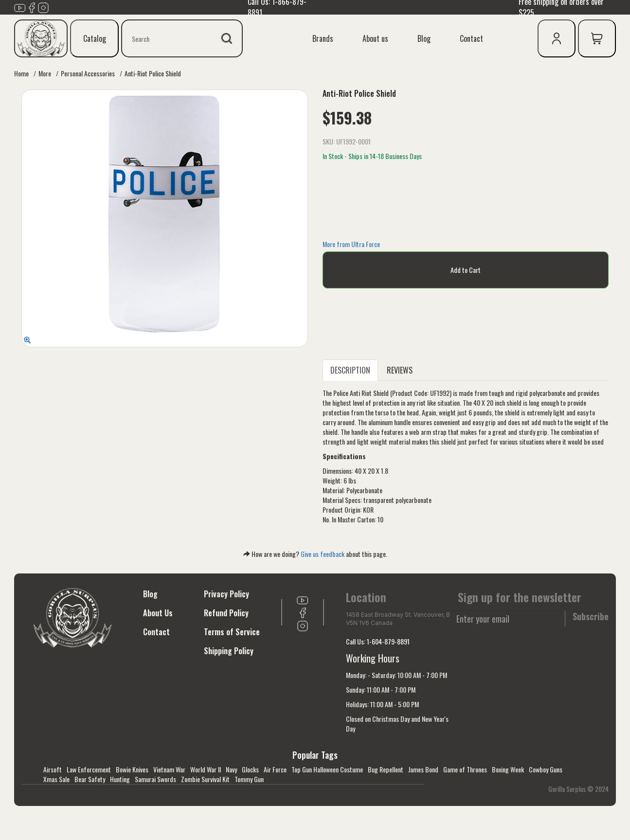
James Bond (423, 769)
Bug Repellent (386, 769)
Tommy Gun (249, 779)
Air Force (275, 769)
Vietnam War (169, 769)
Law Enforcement (89, 769)
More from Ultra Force (351, 244)
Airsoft (53, 769)
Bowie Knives (132, 769)
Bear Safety (90, 779)
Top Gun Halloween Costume (327, 769)
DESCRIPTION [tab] (350, 370)
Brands (323, 38)
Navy (231, 769)
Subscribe (591, 617)
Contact (471, 38)
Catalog (95, 38)
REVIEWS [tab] (400, 370)
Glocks (250, 769)
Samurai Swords (155, 779)
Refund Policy (226, 613)
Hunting (120, 779)
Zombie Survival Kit (205, 779)
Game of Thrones (465, 769)
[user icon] (557, 38)
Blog (424, 38)
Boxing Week (508, 769)
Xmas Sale (56, 779)
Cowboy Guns (546, 769)
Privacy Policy (226, 594)
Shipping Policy (229, 651)
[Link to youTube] (20, 6)
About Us (158, 613)
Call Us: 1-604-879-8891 (378, 641)
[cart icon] (597, 38)
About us (375, 38)
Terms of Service (232, 632)
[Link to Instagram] (43, 6)
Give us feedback (323, 554)
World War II (206, 769)
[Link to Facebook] (32, 6)
